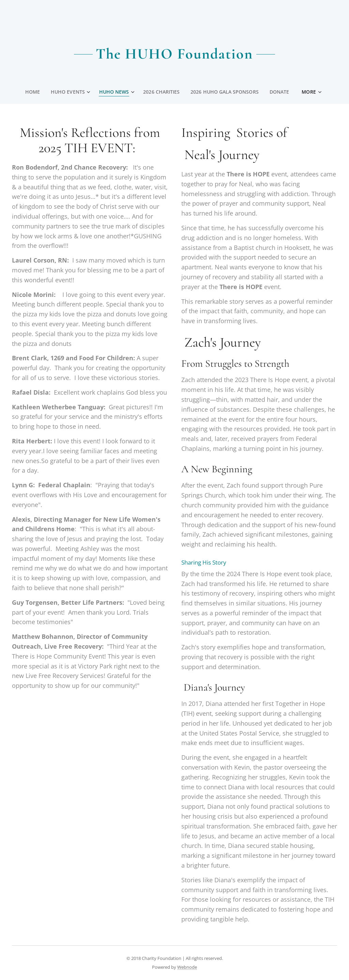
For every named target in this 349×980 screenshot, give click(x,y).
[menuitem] (33, 92)
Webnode (187, 967)
